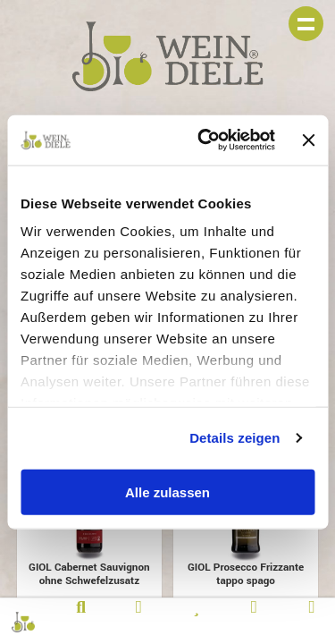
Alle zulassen (167, 491)
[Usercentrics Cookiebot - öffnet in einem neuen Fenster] (205, 140)
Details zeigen (234, 438)
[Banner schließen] (308, 140)
